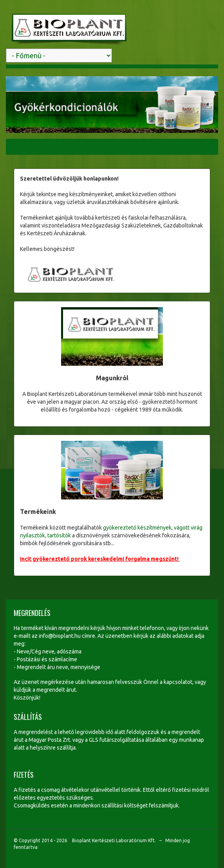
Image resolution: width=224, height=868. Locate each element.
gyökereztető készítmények (137, 528)
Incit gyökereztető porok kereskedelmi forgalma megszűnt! (100, 559)
